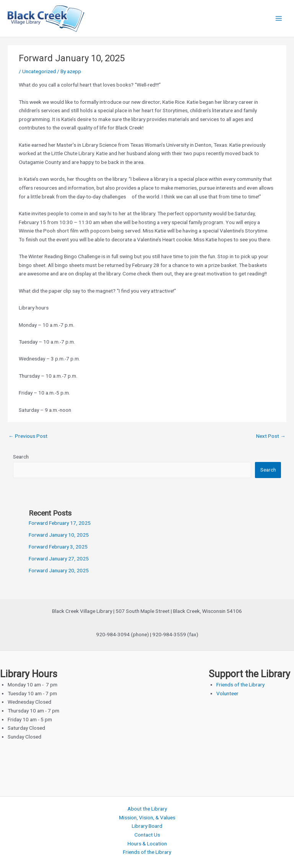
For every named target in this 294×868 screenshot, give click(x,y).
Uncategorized (39, 71)
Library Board (147, 826)
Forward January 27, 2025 (59, 558)
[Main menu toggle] (279, 19)
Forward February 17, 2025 (60, 523)
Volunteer (227, 693)
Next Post (271, 436)
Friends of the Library (240, 685)
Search (21, 457)
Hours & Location (147, 843)
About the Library (147, 809)
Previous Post (28, 436)
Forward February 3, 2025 (58, 547)
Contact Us (147, 835)
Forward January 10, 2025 (59, 535)
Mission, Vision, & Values (147, 817)
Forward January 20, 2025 (59, 570)
